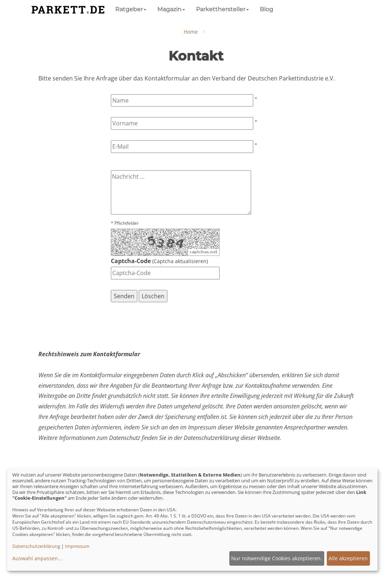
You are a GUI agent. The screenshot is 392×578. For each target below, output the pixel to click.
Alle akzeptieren (348, 558)
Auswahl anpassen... (37, 558)
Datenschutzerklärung (36, 546)
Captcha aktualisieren (180, 261)
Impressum (77, 546)
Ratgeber (131, 9)
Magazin (171, 9)
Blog (266, 9)
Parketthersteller (222, 9)
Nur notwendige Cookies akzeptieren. (277, 558)
